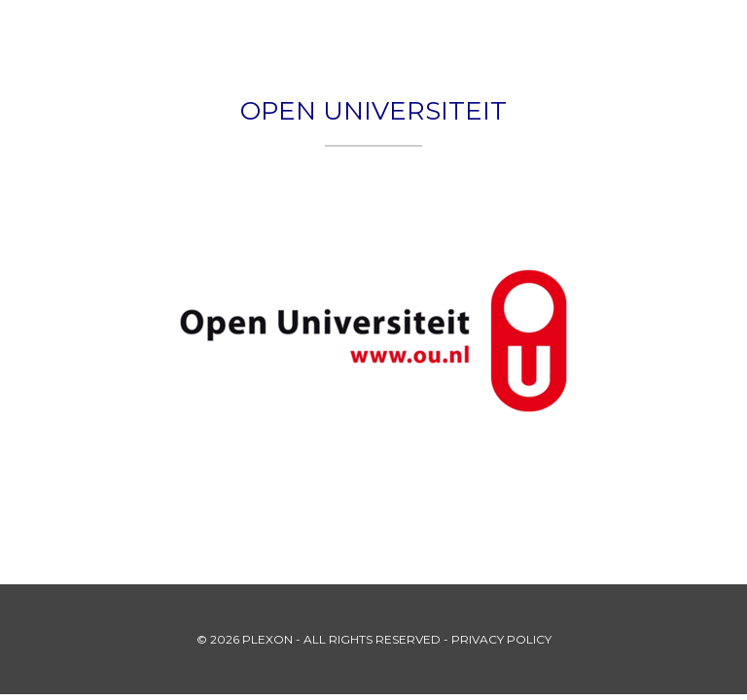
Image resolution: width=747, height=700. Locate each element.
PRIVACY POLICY (501, 639)
